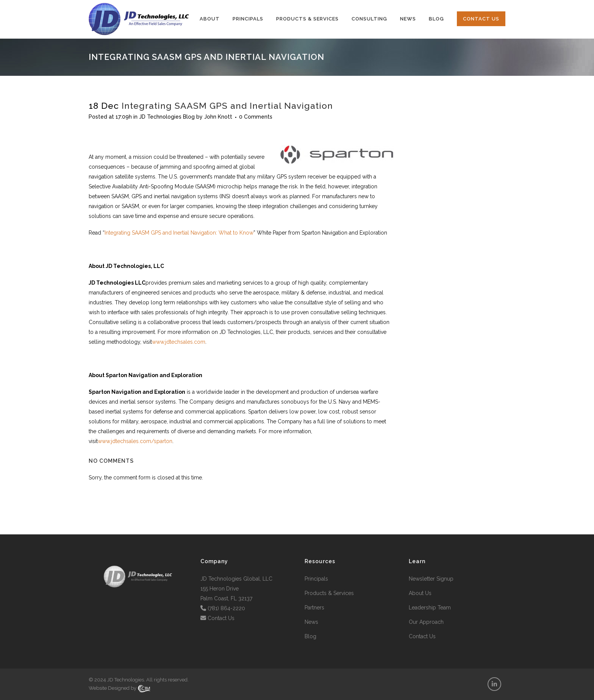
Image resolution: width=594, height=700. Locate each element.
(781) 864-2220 (226, 608)
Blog (310, 636)
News (311, 622)
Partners (314, 608)
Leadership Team (430, 608)
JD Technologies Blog (167, 117)
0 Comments (256, 117)
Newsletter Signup (431, 579)
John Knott (218, 117)
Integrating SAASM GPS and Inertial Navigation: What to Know (179, 233)
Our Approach (426, 622)
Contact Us (221, 618)
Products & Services (329, 593)
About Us (420, 593)
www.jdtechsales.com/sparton (135, 441)
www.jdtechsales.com (179, 342)
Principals (316, 579)
